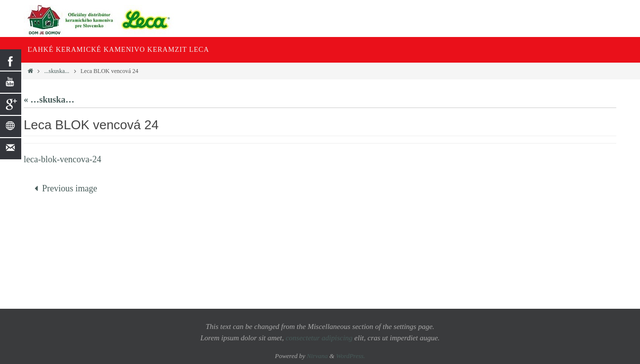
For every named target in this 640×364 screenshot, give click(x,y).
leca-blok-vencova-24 (62, 159)
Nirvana (317, 356)
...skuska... (57, 71)
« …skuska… (49, 100)
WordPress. (350, 356)
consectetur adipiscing (319, 338)
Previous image (63, 188)
